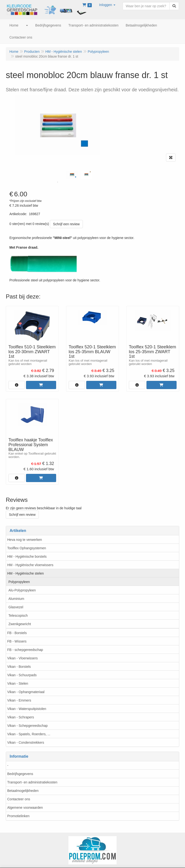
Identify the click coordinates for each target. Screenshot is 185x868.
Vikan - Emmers (19, 700)
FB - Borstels (17, 633)
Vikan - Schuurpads (22, 675)
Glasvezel (16, 607)
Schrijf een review (66, 224)
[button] (107, 5)
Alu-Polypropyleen (22, 590)
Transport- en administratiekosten (32, 782)
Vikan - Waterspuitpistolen (27, 709)
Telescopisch (18, 616)
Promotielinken (18, 816)
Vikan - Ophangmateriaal (26, 692)
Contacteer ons (19, 799)
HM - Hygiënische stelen (26, 573)
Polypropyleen (19, 582)
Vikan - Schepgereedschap (27, 726)
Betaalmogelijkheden (23, 791)
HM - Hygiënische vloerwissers (30, 565)
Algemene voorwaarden (25, 808)
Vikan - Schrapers (21, 717)
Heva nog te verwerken (25, 540)
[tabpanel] (72, 175)
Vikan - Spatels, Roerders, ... (29, 734)
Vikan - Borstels (19, 667)
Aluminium (16, 599)
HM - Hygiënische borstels (27, 557)
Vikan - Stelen (18, 683)
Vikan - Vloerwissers (23, 658)
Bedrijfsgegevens (20, 774)
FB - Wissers (17, 641)
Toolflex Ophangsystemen (27, 548)
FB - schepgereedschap (25, 650)
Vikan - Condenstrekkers (26, 742)
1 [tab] (58, 182)
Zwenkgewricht (20, 624)
